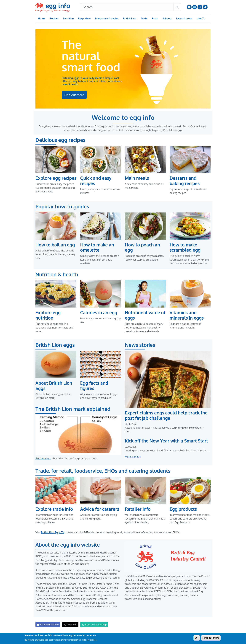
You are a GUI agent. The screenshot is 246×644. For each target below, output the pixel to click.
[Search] (127, 7)
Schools (167, 18)
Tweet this (70, 625)
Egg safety (84, 18)
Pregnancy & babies (107, 18)
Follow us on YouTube (189, 7)
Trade (144, 18)
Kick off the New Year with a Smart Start (167, 441)
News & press (184, 18)
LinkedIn (200, 7)
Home (41, 18)
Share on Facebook (48, 625)
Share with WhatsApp (93, 625)
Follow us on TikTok (205, 7)
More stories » (133, 457)
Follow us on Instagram (195, 7)
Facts (155, 18)
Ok (197, 638)
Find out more (74, 89)
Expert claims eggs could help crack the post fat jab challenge (166, 415)
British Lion (129, 18)
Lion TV (201, 18)
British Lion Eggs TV (53, 532)
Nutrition (68, 18)
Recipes (54, 18)
